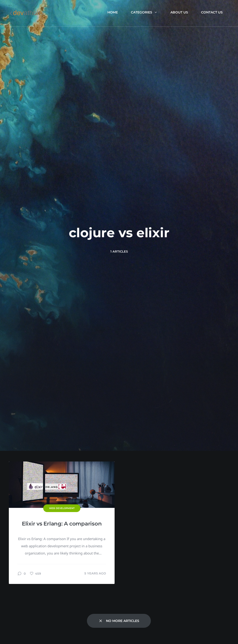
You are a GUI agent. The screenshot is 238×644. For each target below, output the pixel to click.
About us (179, 12)
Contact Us (212, 12)
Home (113, 12)
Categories (144, 12)
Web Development (62, 508)
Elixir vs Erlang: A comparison (62, 524)
